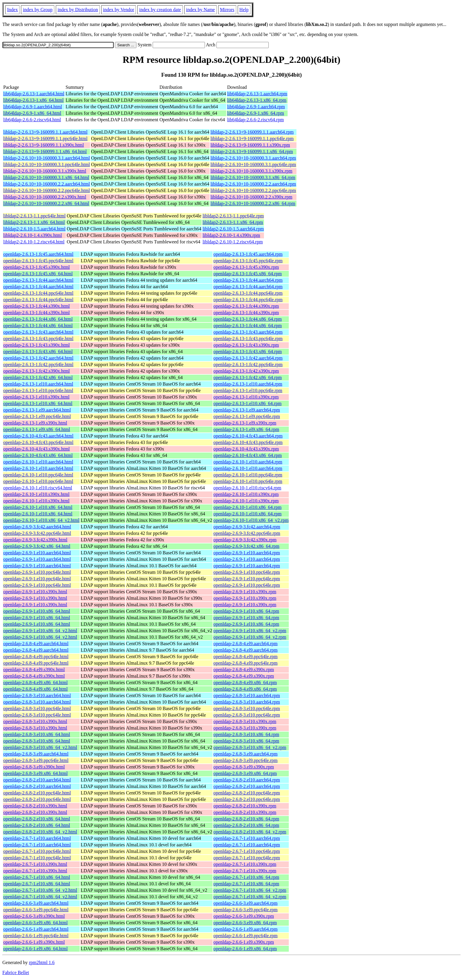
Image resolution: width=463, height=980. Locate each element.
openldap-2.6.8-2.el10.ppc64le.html (37, 793)
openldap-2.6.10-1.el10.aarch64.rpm (248, 462)
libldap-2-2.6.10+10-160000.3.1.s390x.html (45, 171)
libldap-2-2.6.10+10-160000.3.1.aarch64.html (47, 158)
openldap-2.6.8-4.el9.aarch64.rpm (246, 644)
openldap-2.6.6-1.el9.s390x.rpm (244, 942)
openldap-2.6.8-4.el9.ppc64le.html (36, 657)
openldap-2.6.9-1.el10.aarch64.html (37, 553)
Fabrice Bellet (16, 972)
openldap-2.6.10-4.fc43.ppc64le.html (38, 442)
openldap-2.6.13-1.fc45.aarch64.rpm (248, 254)
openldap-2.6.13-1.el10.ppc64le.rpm (248, 390)
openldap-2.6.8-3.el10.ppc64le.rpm (247, 708)
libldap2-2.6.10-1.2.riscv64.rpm (233, 242)
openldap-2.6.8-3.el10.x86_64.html (37, 734)
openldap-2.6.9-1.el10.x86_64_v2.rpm (250, 631)
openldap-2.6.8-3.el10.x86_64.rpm (246, 734)
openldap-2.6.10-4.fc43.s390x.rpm (246, 449)
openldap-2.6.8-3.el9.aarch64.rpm (246, 754)
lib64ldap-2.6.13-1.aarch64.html (34, 94)
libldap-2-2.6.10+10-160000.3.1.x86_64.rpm (253, 177)
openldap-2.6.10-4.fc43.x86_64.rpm (248, 455)
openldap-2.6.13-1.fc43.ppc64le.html (38, 339)
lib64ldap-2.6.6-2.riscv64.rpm (255, 120)
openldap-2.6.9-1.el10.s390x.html (35, 592)
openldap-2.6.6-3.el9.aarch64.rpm (246, 903)
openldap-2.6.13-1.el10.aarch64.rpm (248, 384)
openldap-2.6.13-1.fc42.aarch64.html (38, 358)
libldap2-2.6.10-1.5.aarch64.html (34, 229)
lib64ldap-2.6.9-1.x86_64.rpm (256, 113)
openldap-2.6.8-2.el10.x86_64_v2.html (40, 832)
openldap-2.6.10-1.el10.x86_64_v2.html (41, 520)
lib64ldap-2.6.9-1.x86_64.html (32, 113)
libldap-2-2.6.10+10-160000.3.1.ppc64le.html (47, 164)
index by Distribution (78, 10)
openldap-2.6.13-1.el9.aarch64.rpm (247, 410)
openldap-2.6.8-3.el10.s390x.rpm (245, 721)
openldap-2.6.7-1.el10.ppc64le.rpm (247, 851)
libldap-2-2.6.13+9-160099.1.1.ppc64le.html (45, 139)
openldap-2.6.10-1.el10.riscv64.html (38, 488)
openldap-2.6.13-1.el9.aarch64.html (37, 410)
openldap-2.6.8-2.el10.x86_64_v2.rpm (250, 832)
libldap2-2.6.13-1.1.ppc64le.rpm (233, 216)
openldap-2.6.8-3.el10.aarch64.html (37, 695)
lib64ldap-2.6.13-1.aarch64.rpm (257, 94)
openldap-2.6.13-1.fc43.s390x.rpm (246, 345)
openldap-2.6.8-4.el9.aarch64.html (36, 644)
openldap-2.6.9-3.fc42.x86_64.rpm (247, 546)
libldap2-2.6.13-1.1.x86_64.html (34, 222)
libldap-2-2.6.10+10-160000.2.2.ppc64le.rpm (253, 190)
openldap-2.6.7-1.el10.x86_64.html (37, 877)
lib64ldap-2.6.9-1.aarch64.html (33, 107)
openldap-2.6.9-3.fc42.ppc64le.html (37, 533)
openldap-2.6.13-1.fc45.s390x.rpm (246, 267)
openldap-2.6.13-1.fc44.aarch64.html (38, 280)
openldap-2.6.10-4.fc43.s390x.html (36, 449)
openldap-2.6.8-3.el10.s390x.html (35, 721)
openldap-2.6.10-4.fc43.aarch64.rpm (248, 436)
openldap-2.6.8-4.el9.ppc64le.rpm (246, 657)
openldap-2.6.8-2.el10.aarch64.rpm (247, 780)
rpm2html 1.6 (42, 962)
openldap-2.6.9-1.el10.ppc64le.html (37, 572)
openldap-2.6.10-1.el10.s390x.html (36, 494)
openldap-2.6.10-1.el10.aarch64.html (38, 462)
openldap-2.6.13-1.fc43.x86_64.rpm (248, 351)
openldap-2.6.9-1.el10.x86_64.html (37, 611)
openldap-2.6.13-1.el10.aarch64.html (38, 384)
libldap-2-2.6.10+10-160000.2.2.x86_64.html (46, 203)
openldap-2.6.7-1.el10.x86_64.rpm (246, 877)
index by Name (200, 10)
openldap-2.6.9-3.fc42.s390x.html (35, 540)
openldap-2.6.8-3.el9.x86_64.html (35, 773)
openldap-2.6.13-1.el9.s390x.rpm (245, 423)
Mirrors (227, 10)
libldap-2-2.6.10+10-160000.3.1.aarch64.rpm (253, 158)
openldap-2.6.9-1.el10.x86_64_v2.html (40, 631)
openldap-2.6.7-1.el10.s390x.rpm (245, 864)
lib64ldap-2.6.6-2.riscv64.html (32, 120)
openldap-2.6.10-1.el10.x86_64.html (38, 507)
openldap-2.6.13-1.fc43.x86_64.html (38, 351)
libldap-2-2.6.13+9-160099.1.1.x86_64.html (45, 151)
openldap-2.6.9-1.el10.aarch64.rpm (247, 553)
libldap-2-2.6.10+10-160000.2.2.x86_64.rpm (253, 203)
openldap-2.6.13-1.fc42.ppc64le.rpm (248, 364)
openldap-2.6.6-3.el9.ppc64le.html (36, 910)
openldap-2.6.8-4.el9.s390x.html (34, 670)
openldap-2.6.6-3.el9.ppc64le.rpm (246, 910)
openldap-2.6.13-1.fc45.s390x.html (36, 267)
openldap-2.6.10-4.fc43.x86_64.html (38, 455)
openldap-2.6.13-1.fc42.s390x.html (36, 371)
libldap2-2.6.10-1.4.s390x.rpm (231, 235)
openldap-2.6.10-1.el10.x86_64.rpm (248, 507)
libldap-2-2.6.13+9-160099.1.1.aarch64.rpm (252, 132)
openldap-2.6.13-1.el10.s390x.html (36, 397)
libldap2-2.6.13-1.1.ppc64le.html (34, 216)
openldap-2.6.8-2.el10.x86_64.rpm (246, 819)
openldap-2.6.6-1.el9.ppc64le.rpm (246, 936)
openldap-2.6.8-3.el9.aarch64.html (36, 754)
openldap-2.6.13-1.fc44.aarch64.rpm (248, 280)
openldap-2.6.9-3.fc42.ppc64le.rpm (247, 533)
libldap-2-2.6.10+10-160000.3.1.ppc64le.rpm (253, 164)
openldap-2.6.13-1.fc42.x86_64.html (38, 377)
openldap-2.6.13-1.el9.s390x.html (35, 423)
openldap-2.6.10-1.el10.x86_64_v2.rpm (251, 520)
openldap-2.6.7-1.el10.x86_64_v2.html (40, 890)
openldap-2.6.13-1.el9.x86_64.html (37, 429)
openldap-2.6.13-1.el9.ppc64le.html (37, 416)
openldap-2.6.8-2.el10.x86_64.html (37, 819)
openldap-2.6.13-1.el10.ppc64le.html (38, 390)
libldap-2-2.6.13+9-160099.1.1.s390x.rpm (250, 145)
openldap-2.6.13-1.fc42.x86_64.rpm (248, 377)
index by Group (38, 10)
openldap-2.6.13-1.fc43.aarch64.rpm (248, 332)
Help (244, 10)
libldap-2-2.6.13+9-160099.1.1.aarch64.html (45, 132)
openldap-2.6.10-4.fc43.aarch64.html (38, 436)
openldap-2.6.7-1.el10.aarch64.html (37, 838)
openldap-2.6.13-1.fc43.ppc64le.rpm (248, 339)
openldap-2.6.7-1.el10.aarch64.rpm (247, 838)
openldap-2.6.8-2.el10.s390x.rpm (245, 806)
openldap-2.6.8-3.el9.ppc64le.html (36, 760)
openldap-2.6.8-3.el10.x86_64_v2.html (40, 747)
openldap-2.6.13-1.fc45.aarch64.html (38, 254)
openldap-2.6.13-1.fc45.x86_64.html (38, 274)
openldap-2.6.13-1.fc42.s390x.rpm (246, 371)
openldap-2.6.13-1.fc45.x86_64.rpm (248, 274)
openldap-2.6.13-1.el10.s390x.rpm (246, 397)
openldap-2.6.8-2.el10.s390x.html (35, 806)
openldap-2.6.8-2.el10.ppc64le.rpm (247, 793)
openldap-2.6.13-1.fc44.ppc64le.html (38, 293)
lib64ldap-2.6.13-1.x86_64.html (33, 100)
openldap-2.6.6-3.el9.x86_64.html (35, 923)
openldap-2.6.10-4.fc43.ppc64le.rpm (248, 442)
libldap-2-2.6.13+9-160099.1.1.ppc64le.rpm (252, 139)
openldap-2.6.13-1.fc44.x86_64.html (38, 319)
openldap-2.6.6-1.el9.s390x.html (34, 942)
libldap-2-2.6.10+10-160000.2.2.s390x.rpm (251, 197)
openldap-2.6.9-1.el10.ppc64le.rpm (247, 572)
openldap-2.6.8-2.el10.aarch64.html (37, 780)
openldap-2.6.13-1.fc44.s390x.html (36, 306)
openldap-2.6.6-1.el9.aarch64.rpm (246, 929)
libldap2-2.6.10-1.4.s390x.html (33, 235)
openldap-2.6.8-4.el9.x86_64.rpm (245, 682)
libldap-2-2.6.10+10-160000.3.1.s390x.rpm (251, 171)
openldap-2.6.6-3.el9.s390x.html (34, 916)
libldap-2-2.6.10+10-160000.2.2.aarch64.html (47, 184)
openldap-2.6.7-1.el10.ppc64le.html (37, 851)
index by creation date (160, 10)
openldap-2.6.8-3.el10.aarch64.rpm (247, 695)
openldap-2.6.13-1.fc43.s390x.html (36, 345)
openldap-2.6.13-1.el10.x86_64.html (38, 403)
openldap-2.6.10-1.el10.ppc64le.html (38, 475)
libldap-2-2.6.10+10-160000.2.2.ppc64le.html (47, 190)
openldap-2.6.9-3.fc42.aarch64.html (37, 527)
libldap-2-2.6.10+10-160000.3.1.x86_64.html (46, 177)
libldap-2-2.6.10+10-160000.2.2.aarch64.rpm (253, 184)
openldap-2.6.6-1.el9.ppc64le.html (36, 936)
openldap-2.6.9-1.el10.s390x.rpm (245, 592)
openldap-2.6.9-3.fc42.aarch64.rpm (247, 527)
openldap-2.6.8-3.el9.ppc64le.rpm (246, 760)
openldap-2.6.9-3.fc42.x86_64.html (37, 546)
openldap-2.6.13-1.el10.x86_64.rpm (248, 403)
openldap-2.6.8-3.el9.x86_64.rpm (245, 773)
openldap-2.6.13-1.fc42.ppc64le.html (38, 364)
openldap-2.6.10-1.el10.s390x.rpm (246, 494)
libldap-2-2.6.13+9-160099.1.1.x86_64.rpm (252, 151)
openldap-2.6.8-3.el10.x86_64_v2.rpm (250, 747)
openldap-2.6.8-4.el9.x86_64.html (35, 682)
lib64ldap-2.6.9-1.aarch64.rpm (256, 107)
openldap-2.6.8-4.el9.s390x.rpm (244, 670)
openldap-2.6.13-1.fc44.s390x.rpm (246, 306)
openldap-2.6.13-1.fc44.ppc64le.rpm (248, 293)
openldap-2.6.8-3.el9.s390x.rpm (244, 767)
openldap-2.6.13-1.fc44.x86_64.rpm (248, 319)
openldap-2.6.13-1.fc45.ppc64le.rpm (248, 261)
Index (12, 10)
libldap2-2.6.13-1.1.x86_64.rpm (233, 222)
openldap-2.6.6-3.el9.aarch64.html (36, 903)
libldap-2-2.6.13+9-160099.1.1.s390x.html (44, 145)
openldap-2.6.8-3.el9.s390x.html (34, 767)
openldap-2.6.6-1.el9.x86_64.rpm (245, 949)
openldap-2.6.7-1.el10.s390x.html (35, 864)
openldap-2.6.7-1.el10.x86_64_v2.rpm (250, 890)
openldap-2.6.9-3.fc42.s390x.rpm (245, 540)
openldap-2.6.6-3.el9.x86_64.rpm (245, 923)
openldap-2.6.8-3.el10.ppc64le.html (37, 708)
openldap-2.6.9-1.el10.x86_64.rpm (246, 611)
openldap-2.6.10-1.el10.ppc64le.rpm (248, 475)
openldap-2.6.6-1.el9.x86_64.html (35, 949)
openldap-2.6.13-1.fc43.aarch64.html (38, 332)
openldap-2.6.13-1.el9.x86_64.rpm (246, 429)
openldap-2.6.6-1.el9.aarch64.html (36, 929)
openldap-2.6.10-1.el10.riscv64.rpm (247, 488)
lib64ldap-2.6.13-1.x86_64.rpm (257, 100)
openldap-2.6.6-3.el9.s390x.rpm (244, 916)
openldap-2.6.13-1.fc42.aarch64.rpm (248, 358)
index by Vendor (119, 10)
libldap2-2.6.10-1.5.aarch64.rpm (233, 229)
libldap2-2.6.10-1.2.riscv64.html (34, 242)
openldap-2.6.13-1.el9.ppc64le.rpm (247, 416)
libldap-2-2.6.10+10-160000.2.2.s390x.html (45, 197)
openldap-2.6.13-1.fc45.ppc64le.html (38, 261)
